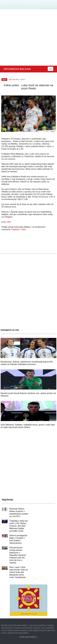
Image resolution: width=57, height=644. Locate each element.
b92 (9, 222)
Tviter (23, 229)
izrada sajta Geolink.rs (28, 637)
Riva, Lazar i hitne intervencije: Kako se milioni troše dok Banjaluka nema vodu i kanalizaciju (19, 572)
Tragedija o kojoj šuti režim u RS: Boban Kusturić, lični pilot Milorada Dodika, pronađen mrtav (19, 526)
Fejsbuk (15, 229)
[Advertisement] (28, 37)
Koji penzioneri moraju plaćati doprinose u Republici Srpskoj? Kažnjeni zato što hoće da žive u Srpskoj (18, 555)
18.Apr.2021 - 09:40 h (17, 79)
